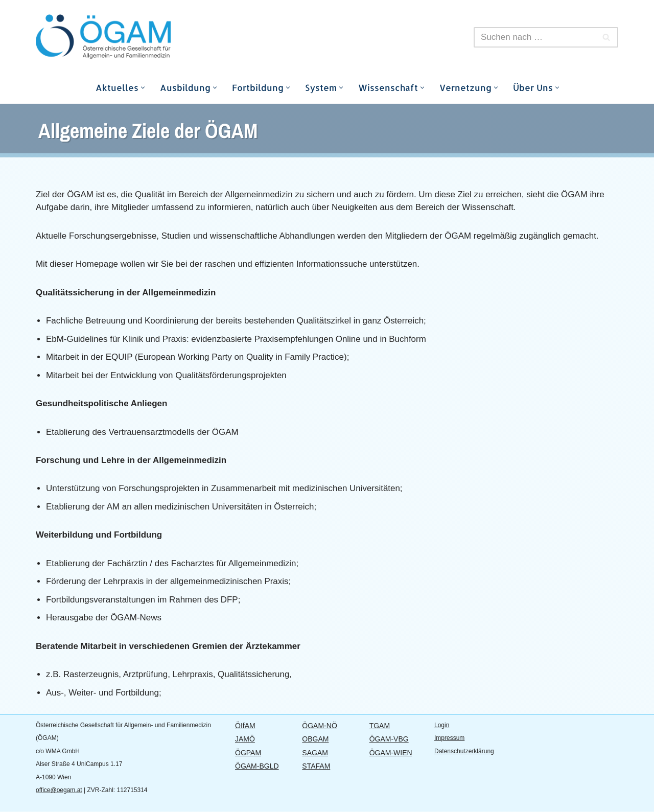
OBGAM (315, 740)
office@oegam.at (59, 791)
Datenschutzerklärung (464, 752)
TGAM (380, 726)
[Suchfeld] (534, 37)
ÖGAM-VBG (389, 740)
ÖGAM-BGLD (257, 767)
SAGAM (315, 753)
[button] (143, 88)
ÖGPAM (248, 753)
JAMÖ (245, 740)
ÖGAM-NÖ (319, 726)
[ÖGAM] (128, 37)
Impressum (449, 739)
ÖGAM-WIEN (391, 753)
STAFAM (316, 767)
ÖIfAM (245, 726)
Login (442, 726)
